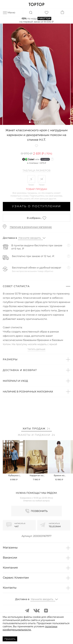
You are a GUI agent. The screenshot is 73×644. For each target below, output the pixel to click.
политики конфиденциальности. (30, 628)
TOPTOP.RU (36, 4)
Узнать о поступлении (37, 206)
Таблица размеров (37, 171)
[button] (30, 122)
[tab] (36, 429)
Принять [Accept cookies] (10, 639)
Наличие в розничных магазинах (31, 227)
